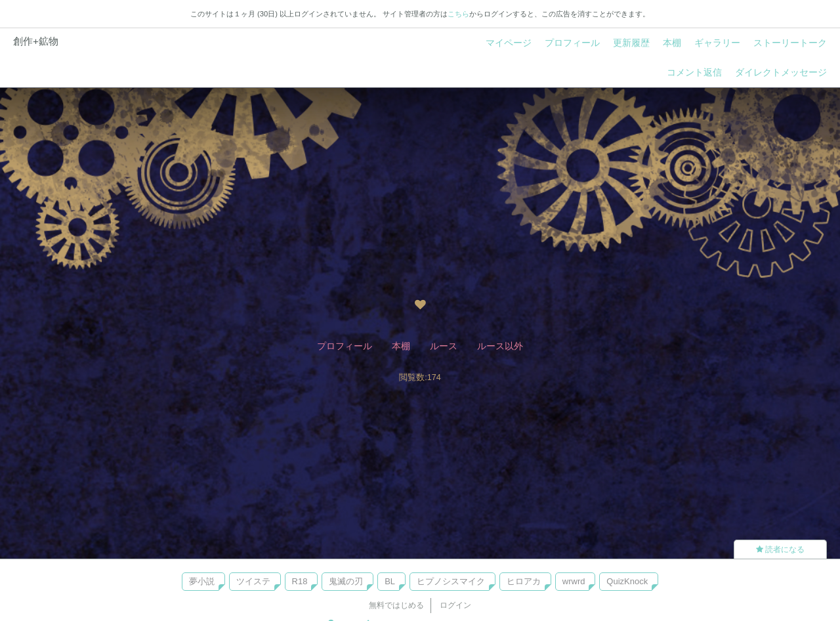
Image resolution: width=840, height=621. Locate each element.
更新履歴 (631, 43)
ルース (444, 346)
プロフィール (572, 43)
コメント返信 (694, 72)
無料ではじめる (396, 605)
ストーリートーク (790, 43)
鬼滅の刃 (346, 581)
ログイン (455, 605)
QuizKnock (627, 581)
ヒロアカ (524, 581)
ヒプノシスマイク (451, 581)
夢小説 (202, 581)
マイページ (509, 43)
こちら (458, 14)
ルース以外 (500, 346)
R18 (300, 581)
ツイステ (253, 581)
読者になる (780, 549)
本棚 (672, 43)
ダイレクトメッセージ (781, 72)
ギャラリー (717, 43)
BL (390, 581)
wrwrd (574, 581)
